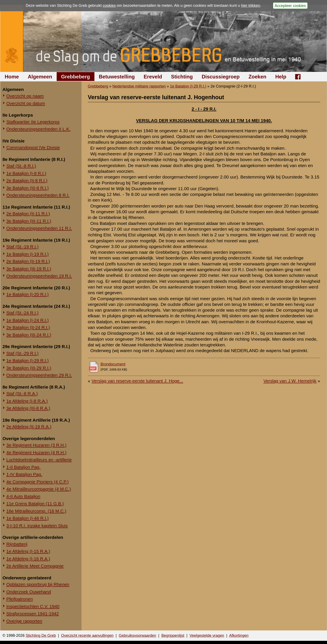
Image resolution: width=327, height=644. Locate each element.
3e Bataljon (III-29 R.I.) (29, 368)
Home (12, 77)
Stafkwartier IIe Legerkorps (33, 122)
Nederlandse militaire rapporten (139, 86)
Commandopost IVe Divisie (33, 147)
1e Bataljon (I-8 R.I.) (26, 173)
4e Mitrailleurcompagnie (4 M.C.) (39, 489)
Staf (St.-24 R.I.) (22, 313)
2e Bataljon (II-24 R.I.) (28, 327)
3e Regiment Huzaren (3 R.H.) (36, 445)
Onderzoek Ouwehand (29, 592)
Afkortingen (239, 636)
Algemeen (40, 77)
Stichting (182, 77)
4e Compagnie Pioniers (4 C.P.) (38, 482)
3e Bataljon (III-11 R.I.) (29, 221)
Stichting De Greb (41, 636)
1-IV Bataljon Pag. (24, 474)
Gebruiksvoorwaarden (138, 636)
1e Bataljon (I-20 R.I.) (28, 294)
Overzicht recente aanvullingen (87, 636)
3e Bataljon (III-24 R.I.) (29, 335)
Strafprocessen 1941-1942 (33, 614)
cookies (109, 6)
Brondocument (113, 364)
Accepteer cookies (290, 6)
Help (281, 77)
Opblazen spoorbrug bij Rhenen (38, 584)
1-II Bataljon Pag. (23, 467)
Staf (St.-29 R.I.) (22, 353)
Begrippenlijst (173, 636)
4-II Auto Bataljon (23, 496)
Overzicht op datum (26, 103)
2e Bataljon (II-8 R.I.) (27, 181)
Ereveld (153, 77)
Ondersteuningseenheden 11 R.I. (39, 228)
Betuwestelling (117, 77)
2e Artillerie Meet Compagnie (35, 566)
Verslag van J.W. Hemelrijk (290, 381)
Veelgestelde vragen (207, 636)
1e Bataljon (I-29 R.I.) (28, 360)
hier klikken (251, 6)
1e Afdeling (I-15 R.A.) (28, 551)
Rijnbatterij (17, 544)
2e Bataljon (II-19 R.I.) (28, 261)
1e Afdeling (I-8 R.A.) (27, 401)
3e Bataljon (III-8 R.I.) (28, 188)
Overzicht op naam (25, 96)
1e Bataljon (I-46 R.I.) (28, 518)
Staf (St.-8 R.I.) (21, 166)
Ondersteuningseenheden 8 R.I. (38, 195)
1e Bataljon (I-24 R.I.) (28, 320)
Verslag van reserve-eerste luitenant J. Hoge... (137, 381)
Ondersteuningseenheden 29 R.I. (39, 375)
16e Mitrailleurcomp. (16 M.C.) (36, 511)
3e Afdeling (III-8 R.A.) (28, 408)
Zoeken (257, 77)
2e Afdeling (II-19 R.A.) (29, 427)
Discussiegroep (221, 77)
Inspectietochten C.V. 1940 (33, 606)
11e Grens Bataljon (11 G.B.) (35, 504)
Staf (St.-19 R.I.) (22, 247)
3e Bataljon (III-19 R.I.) (29, 269)
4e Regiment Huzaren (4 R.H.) (36, 452)
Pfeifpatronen (20, 599)
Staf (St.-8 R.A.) (22, 394)
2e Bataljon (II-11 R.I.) (28, 214)
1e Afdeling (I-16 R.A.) (28, 559)
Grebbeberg (76, 77)
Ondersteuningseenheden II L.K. (38, 129)
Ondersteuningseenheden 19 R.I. (39, 276)
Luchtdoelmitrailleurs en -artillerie (39, 460)
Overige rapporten (24, 621)
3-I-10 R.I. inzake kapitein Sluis (37, 526)
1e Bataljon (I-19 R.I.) (28, 254)
